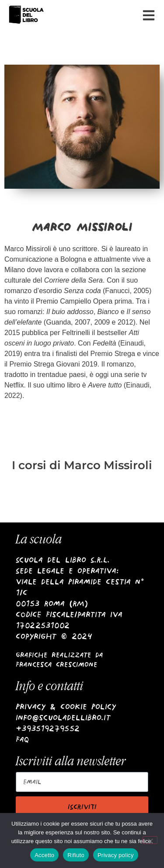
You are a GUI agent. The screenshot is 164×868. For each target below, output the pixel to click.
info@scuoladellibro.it (63, 718)
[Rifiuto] (150, 840)
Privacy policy (116, 855)
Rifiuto (76, 855)
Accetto (44, 855)
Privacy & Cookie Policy (66, 707)
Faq (23, 739)
